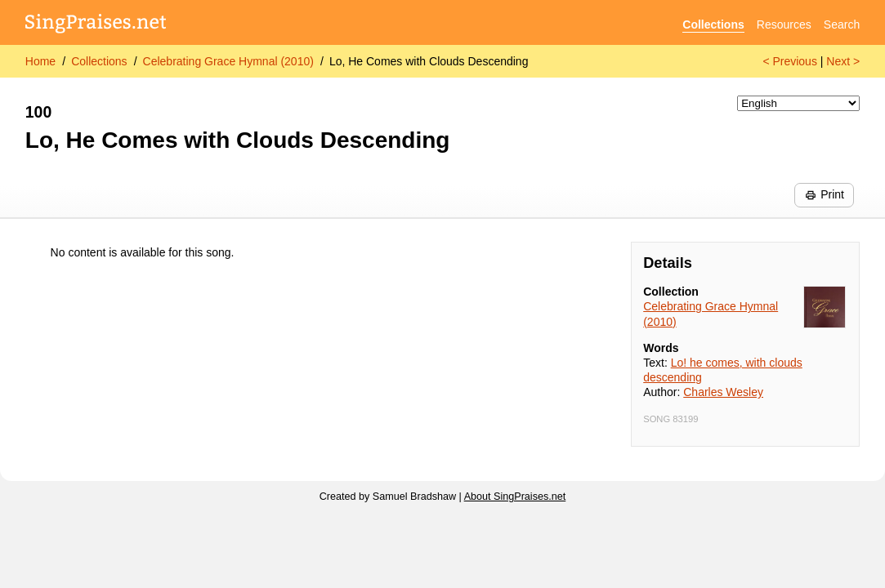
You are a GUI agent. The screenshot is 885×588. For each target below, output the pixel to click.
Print (825, 194)
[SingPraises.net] (96, 25)
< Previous (790, 61)
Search (842, 24)
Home (40, 61)
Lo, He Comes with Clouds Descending (429, 61)
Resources (784, 24)
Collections (713, 24)
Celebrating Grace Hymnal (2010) (228, 61)
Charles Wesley (723, 392)
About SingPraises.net (515, 497)
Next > (843, 61)
